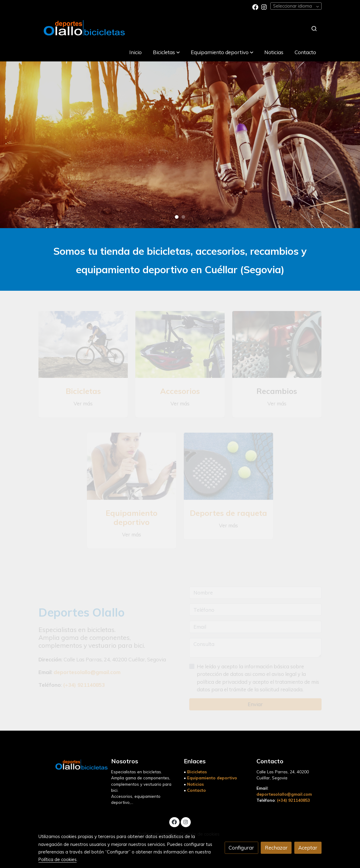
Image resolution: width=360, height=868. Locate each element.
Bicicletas (197, 772)
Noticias (195, 784)
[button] (166, 52)
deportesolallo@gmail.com (284, 794)
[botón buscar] (314, 28)
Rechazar (276, 848)
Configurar (241, 848)
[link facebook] (255, 7)
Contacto (197, 790)
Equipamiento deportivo (212, 778)
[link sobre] (71, 764)
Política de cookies (58, 859)
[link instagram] (264, 7)
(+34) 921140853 (294, 800)
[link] (83, 28)
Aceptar (308, 848)
